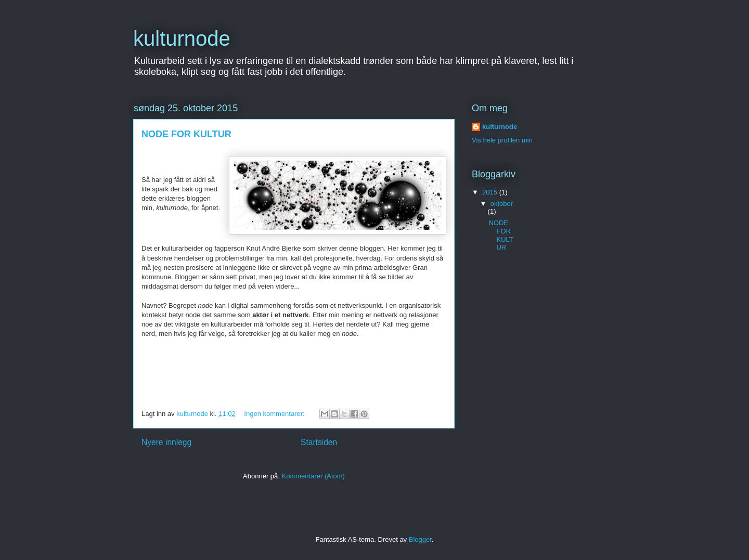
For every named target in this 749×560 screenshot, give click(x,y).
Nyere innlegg (166, 442)
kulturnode (182, 38)
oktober (502, 204)
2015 (491, 192)
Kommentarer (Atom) (313, 476)
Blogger (420, 539)
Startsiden (319, 442)
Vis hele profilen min (502, 140)
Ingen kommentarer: (275, 414)
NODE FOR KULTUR (186, 134)
